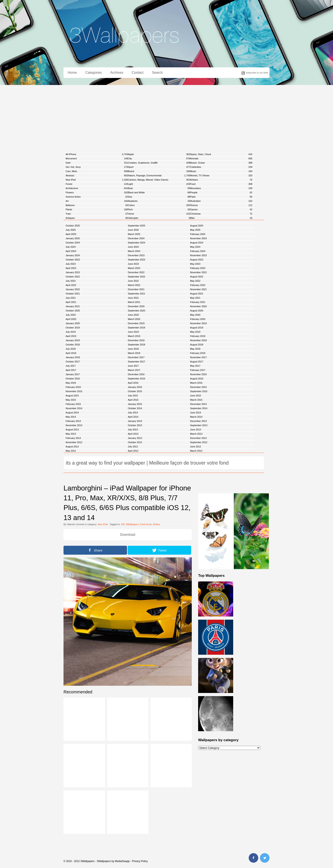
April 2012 (133, 451)
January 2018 (73, 357)
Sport (159, 167)
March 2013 (196, 434)
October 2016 (73, 379)
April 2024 (71, 251)
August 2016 (197, 379)
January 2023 (73, 272)
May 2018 (195, 349)
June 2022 (133, 281)
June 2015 (195, 396)
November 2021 (198, 289)
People (221, 192)
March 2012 (196, 451)
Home (72, 73)
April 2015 (133, 400)
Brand (159, 171)
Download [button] (128, 535)
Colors (159, 205)
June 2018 (133, 349)
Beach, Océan (221, 163)
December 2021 (136, 289)
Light (159, 184)
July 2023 (71, 264)
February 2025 (198, 234)
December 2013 (198, 421)
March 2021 (134, 302)
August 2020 (197, 311)
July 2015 (133, 396)
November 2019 (198, 323)
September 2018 (136, 345)
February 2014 (73, 421)
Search (157, 73)
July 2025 (71, 230)
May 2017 (195, 366)
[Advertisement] (166, 117)
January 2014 (135, 421)
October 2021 (73, 294)
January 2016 (135, 387)
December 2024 (136, 238)
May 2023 (195, 264)
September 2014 (199, 408)
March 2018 (134, 353)
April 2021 (71, 302)
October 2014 (135, 408)
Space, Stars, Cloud (221, 154)
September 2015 (199, 391)
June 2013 (195, 430)
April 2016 (133, 383)
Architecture (97, 188)
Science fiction (97, 197)
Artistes (221, 180)
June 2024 (133, 247)
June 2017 (133, 366)
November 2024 (198, 238)
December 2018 (136, 340)
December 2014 (198, 404)
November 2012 (74, 442)
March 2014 (196, 417)
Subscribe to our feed (257, 73)
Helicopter (159, 218)
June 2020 (133, 315)
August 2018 (197, 345)
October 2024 (73, 243)
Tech (159, 209)
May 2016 (71, 383)
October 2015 (135, 391)
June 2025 (133, 230)
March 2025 (134, 234)
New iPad (97, 180)
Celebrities (221, 167)
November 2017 (198, 357)
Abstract (97, 175)
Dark (97, 163)
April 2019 (71, 336)
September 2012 (199, 442)
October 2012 (135, 442)
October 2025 (73, 226)
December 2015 (198, 387)
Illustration (221, 201)
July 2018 (71, 349)
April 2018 (71, 353)
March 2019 (134, 336)
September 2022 (136, 277)
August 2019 (197, 328)
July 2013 (133, 430)
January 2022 (73, 289)
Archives (117, 73)
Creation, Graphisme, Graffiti (159, 163)
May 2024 (195, 247)
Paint (221, 197)
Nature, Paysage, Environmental (159, 175)
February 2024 (198, 251)
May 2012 (71, 451)
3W (123, 524)
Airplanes (159, 201)
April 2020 (71, 319)
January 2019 (73, 340)
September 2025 (136, 226)
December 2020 (136, 306)
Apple (159, 154)
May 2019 (195, 332)
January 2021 (73, 306)
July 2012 (133, 447)
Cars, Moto (97, 171)
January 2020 (73, 323)
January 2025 (73, 238)
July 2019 (71, 332)
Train (97, 214)
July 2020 (71, 315)
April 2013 (133, 434)
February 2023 (198, 268)
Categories (94, 73)
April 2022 (71, 285)
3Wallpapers (132, 524)
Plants (97, 209)
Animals (221, 158)
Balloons (97, 205)
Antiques (97, 218)
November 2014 (74, 408)
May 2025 (195, 230)
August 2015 (72, 396)
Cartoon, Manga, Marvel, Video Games (159, 180)
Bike (221, 218)
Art (97, 201)
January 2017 (73, 374)
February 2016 (73, 387)
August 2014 (72, 413)
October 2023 (73, 260)
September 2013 (199, 425)
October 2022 (73, 277)
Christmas (221, 214)
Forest (97, 184)
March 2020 (134, 319)
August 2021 (197, 294)
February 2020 (198, 319)
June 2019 (133, 332)
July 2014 (133, 413)
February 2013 (73, 438)
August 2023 (197, 260)
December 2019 (136, 323)
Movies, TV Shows (221, 175)
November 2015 (74, 391)
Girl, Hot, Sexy (97, 167)
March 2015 (196, 400)
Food (221, 184)
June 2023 (133, 264)
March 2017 (134, 370)
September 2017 (136, 362)
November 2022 (198, 272)
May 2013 (71, 434)
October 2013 (135, 425)
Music (221, 171)
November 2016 (198, 374)
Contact (138, 73)
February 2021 (198, 302)
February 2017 (198, 370)
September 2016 (136, 379)
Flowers (97, 192)
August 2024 (197, 243)
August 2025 (197, 226)
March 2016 (196, 383)
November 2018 (198, 340)
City (159, 158)
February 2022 (198, 285)
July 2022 (71, 281)
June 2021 (133, 298)
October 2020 (73, 311)
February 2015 (73, 404)
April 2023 (71, 268)
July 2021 (71, 298)
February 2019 (198, 336)
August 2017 (197, 362)
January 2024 (73, 255)
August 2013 (72, 430)
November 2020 (198, 306)
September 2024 (136, 243)
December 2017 (136, 357)
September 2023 (136, 260)
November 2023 (198, 255)
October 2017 (73, 362)
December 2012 (198, 438)
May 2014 (71, 417)
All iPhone (97, 154)
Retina (157, 524)
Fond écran (146, 524)
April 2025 (71, 234)
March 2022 (134, 285)
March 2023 (134, 268)
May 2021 (195, 298)
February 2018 (198, 353)
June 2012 (195, 447)
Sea (159, 197)
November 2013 (74, 425)
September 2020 (136, 311)
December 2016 (136, 374)
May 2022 (195, 281)
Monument (97, 158)
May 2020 (195, 315)
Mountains (221, 188)
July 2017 (71, 366)
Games (221, 209)
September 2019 (136, 328)
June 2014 (195, 413)
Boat (159, 188)
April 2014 (133, 417)
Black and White (159, 192)
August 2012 (72, 447)
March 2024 (134, 251)
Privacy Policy (140, 861)
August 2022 (197, 277)
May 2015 (71, 400)
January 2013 (135, 438)
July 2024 (71, 247)
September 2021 (136, 294)
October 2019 (73, 328)
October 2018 (73, 345)
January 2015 (135, 404)
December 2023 (136, 255)
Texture (221, 205)
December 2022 (136, 272)
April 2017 (71, 370)
